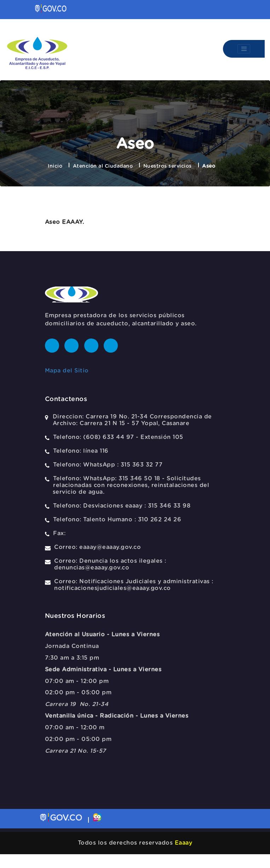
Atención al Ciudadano (103, 166)
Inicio (55, 166)
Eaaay (184, 843)
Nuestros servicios (168, 166)
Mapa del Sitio (67, 371)
